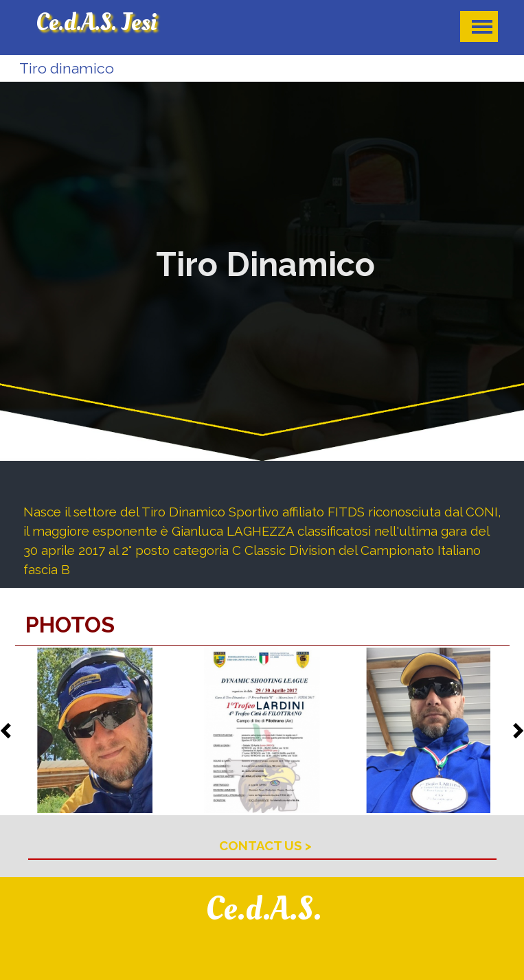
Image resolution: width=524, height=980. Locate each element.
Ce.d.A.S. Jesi (96, 23)
